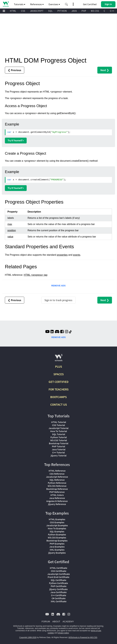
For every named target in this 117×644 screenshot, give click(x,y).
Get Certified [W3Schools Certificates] (90, 4)
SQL (51, 11)
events (77, 255)
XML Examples (57, 550)
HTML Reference (57, 471)
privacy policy (63, 633)
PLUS (59, 367)
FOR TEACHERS (59, 389)
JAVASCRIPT (37, 11)
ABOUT (56, 621)
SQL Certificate (58, 580)
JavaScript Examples (57, 525)
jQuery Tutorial (59, 455)
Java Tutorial (59, 449)
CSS (23, 11)
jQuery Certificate (58, 589)
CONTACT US (59, 404)
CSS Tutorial (58, 425)
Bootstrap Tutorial (59, 443)
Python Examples (57, 534)
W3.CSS (95, 11)
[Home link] (6, 4)
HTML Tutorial (59, 422)
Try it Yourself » (16, 140)
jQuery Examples (57, 553)
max (10, 224)
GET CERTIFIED (59, 382)
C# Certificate (59, 598)
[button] (66, 4)
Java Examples (57, 547)
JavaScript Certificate (59, 574)
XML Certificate (59, 601)
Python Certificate (58, 583)
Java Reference (57, 498)
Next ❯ (105, 70)
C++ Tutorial (58, 452)
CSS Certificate (59, 571)
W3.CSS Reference (57, 486)
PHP (84, 11)
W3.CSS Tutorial (59, 440)
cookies (51, 633)
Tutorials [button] (20, 4)
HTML (13, 11)
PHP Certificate (59, 586)
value (10, 237)
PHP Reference (57, 492)
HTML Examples (57, 519)
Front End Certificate (58, 577)
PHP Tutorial (58, 446)
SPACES (59, 374)
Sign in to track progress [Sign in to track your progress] (58, 300)
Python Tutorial (59, 437)
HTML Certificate (58, 568)
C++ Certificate (59, 595)
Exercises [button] (54, 4)
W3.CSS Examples (57, 538)
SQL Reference (57, 480)
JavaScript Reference (57, 477)
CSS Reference (57, 474)
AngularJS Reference (57, 501)
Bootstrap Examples (57, 541)
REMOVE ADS (58, 286)
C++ (112, 11)
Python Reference (57, 483)
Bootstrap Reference (57, 489)
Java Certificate (58, 592)
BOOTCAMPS (58, 397)
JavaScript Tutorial (58, 428)
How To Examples (57, 528)
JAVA (74, 11)
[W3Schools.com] (59, 359)
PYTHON (62, 11)
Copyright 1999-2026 (28, 637)
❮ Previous (15, 70)
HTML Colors (57, 495)
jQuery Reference (57, 504)
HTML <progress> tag (36, 275)
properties (62, 255)
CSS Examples (57, 522)
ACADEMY (68, 621)
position (12, 230)
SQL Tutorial (59, 434)
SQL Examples (57, 531)
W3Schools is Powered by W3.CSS (83, 637)
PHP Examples (57, 544)
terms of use (96, 631)
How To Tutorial (59, 431)
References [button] (37, 4)
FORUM (46, 621)
